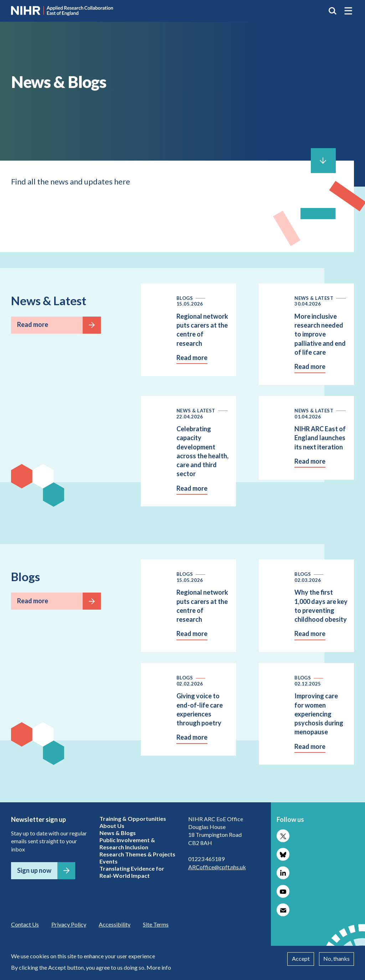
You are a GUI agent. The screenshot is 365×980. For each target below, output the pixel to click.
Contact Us (25, 924)
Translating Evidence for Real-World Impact (132, 872)
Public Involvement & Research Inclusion (127, 843)
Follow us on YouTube (283, 891)
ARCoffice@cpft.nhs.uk (217, 867)
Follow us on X (283, 836)
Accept (301, 958)
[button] (348, 11)
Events (109, 861)
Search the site (333, 11)
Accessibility (115, 924)
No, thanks (336, 958)
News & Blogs (118, 833)
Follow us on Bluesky (283, 854)
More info (159, 967)
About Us (112, 826)
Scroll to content (323, 161)
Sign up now (34, 870)
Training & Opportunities (133, 819)
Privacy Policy (69, 924)
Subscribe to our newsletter (283, 910)
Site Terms (156, 924)
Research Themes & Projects (137, 854)
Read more (33, 324)
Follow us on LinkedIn (283, 873)
